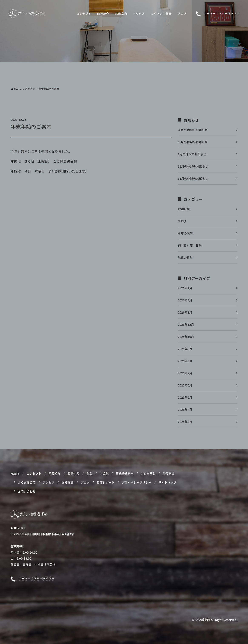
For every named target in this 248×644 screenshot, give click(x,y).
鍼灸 (90, 473)
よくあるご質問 (161, 14)
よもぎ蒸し (148, 473)
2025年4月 (185, 410)
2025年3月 (185, 422)
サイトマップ (167, 482)
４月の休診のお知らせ (193, 130)
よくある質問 (27, 482)
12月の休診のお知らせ (193, 166)
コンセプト (84, 14)
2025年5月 (185, 397)
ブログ (182, 14)
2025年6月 (185, 385)
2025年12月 (186, 324)
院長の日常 (185, 258)
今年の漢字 (185, 233)
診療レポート (105, 482)
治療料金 (169, 473)
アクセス (139, 14)
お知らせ (30, 89)
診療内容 (73, 473)
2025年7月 (185, 373)
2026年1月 (185, 312)
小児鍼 (104, 473)
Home (18, 89)
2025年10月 (186, 337)
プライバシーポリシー (137, 482)
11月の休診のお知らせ (193, 178)
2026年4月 (185, 288)
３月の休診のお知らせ (193, 142)
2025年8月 (185, 361)
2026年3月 (185, 300)
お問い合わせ (27, 491)
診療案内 (121, 14)
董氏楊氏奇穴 (125, 473)
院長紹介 (103, 14)
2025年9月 (185, 349)
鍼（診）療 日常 (190, 245)
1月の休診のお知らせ (192, 154)
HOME (15, 473)
